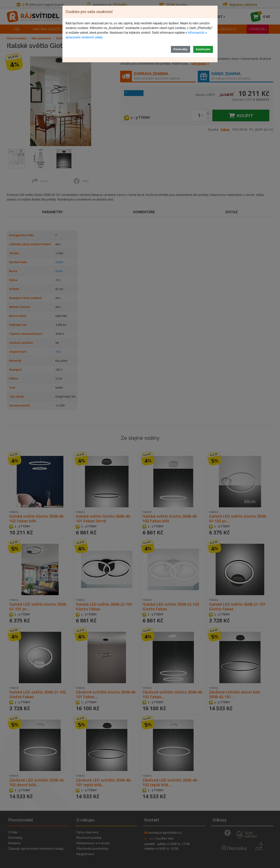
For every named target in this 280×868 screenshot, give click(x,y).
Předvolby (181, 49)
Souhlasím (203, 49)
